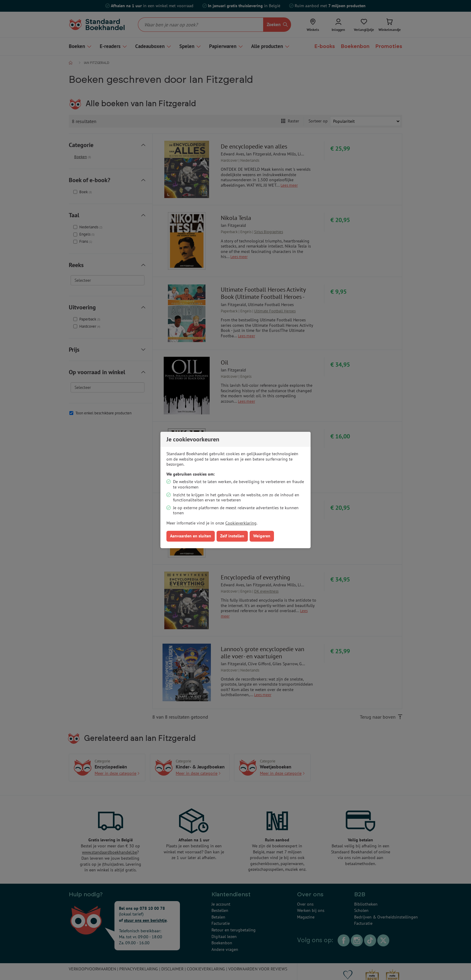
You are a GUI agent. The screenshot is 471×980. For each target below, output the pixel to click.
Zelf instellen (232, 536)
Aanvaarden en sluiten (191, 536)
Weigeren (262, 536)
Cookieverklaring (241, 523)
